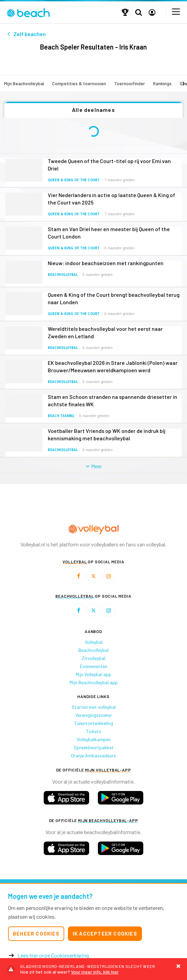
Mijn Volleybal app (93, 674)
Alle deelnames (93, 110)
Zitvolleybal (93, 658)
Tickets (94, 731)
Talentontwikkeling (94, 723)
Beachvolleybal (63, 275)
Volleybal (94, 642)
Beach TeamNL (61, 416)
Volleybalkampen (94, 739)
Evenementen (94, 666)
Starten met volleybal (94, 707)
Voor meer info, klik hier (93, 969)
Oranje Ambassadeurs (93, 755)
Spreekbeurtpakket (94, 747)
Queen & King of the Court (74, 180)
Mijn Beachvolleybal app (94, 682)
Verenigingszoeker (94, 715)
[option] (50, 502)
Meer (93, 466)
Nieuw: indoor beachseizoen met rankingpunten (106, 263)
